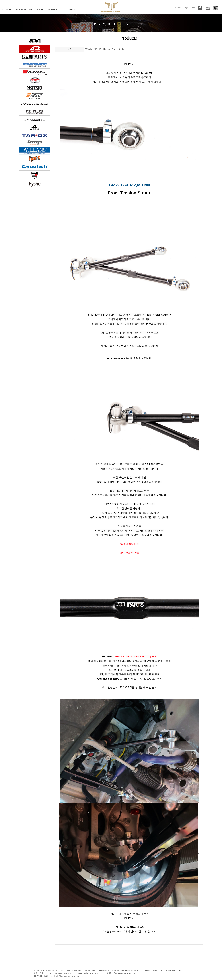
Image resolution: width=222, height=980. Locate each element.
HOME (178, 8)
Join (193, 8)
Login (186, 8)
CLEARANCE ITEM (54, 10)
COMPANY (8, 10)
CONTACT (70, 10)
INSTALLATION (36, 10)
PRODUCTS (21, 10)
